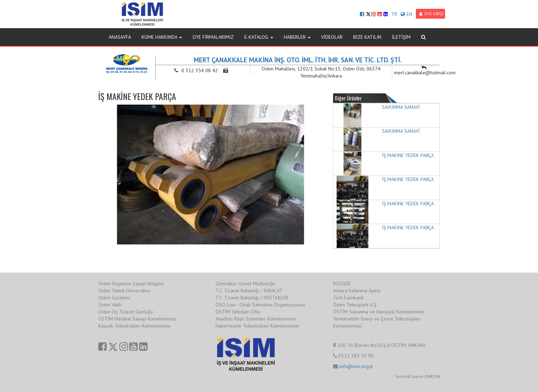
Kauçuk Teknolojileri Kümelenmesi (134, 326)
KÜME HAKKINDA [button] (162, 37)
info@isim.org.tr (356, 366)
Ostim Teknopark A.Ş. (355, 305)
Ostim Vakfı (110, 305)
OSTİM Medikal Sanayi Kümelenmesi (137, 319)
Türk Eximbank (348, 298)
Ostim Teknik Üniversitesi (124, 291)
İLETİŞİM (401, 37)
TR (394, 14)
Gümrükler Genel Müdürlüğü (245, 284)
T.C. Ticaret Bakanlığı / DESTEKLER (252, 298)
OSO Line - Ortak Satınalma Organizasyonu (260, 305)
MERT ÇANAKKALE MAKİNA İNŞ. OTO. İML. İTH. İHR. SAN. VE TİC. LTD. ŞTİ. (298, 60)
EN (406, 14)
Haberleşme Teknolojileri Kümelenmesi (257, 326)
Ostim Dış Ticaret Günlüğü (126, 312)
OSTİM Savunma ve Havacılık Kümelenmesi (379, 312)
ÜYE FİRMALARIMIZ (213, 37)
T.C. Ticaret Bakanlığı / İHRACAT (249, 291)
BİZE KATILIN (367, 37)
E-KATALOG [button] (259, 37)
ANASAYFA (120, 37)
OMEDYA (432, 377)
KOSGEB (342, 284)
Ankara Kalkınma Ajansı (357, 291)
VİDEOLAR (332, 37)
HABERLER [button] (297, 37)
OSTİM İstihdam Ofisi (238, 312)
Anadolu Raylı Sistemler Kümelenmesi (256, 319)
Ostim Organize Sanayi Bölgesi (131, 284)
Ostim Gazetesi (114, 298)
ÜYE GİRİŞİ (431, 14)
